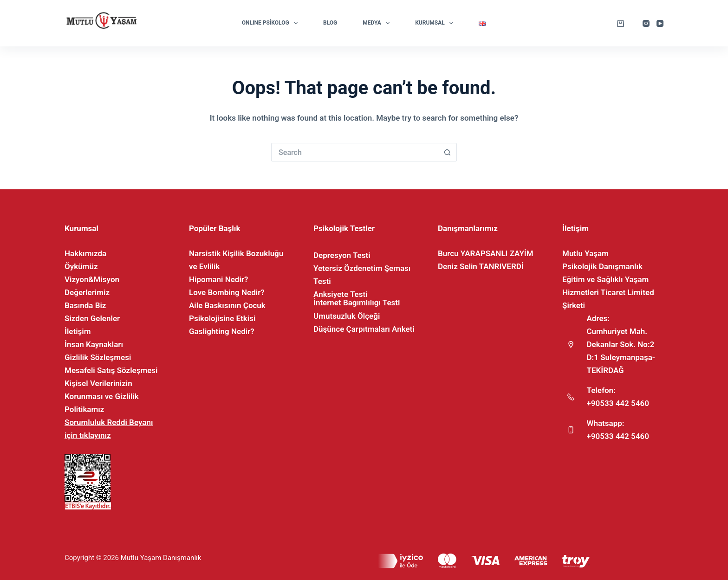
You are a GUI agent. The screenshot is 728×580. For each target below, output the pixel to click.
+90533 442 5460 (618, 403)
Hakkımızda (85, 253)
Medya (378, 23)
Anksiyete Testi (341, 294)
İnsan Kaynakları (94, 344)
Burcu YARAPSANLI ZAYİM (486, 253)
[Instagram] (646, 23)
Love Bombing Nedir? (227, 292)
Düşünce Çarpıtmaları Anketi (364, 329)
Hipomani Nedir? (218, 279)
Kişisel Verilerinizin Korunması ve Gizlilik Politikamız (102, 396)
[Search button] (448, 152)
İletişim (78, 331)
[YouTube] (660, 23)
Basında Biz (85, 305)
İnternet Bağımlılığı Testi (357, 303)
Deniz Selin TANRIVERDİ (481, 266)
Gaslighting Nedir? (222, 331)
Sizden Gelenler (92, 318)
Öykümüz (81, 266)
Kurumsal (436, 23)
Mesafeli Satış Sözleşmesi (111, 370)
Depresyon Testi (342, 255)
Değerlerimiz (87, 292)
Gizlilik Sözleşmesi (98, 357)
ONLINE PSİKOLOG (272, 23)
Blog (330, 23)
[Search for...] (355, 152)
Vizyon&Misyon (92, 279)
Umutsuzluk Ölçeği (347, 316)
